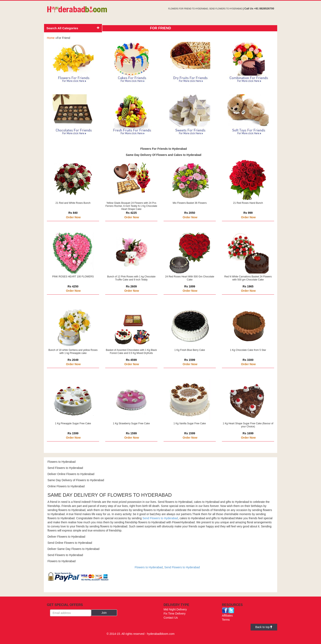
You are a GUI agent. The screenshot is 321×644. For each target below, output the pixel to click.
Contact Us (171, 618)
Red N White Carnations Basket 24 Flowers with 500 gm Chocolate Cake (248, 278)
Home (51, 38)
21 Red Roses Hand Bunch (248, 203)
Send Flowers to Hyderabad (160, 518)
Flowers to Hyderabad (149, 567)
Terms (226, 620)
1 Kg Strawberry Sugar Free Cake (131, 423)
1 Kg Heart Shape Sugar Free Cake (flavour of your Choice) (248, 425)
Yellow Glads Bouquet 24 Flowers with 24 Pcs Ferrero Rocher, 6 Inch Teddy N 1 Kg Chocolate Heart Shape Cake (131, 206)
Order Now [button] (73, 217)
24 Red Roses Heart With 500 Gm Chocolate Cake (190, 278)
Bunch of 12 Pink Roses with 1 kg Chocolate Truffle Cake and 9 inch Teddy (131, 278)
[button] (104, 613)
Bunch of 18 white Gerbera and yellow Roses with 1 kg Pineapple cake (73, 352)
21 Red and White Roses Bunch (73, 203)
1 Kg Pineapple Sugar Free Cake (73, 423)
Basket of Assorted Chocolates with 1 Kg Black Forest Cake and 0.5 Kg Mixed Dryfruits (131, 352)
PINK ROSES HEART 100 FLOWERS (73, 277)
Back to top (264, 627)
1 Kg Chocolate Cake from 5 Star (248, 350)
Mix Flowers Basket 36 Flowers (190, 203)
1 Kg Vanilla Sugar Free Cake (190, 423)
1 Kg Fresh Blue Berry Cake (190, 350)
